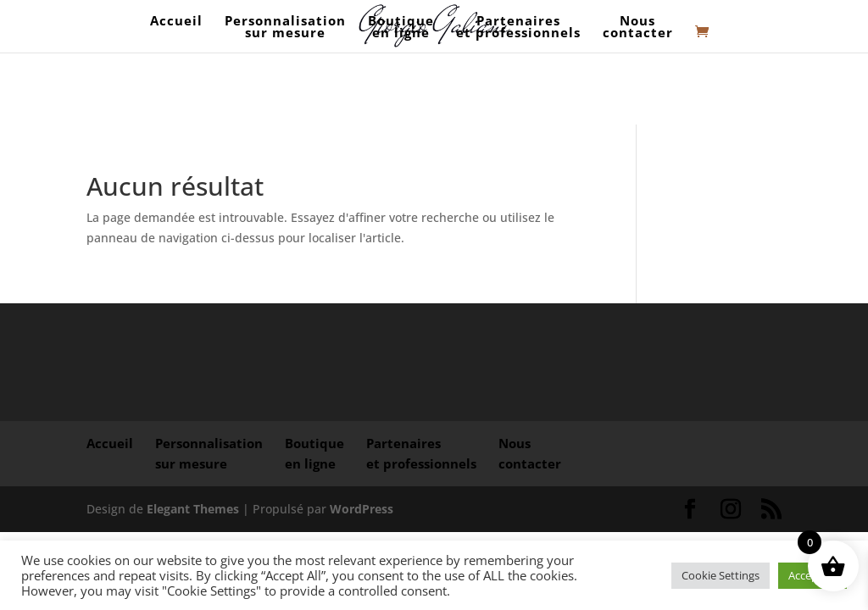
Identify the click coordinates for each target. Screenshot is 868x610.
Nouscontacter (638, 28)
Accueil (176, 28)
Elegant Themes (193, 509)
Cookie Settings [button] (721, 575)
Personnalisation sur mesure (285, 28)
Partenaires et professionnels (518, 28)
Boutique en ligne (401, 28)
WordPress (362, 509)
